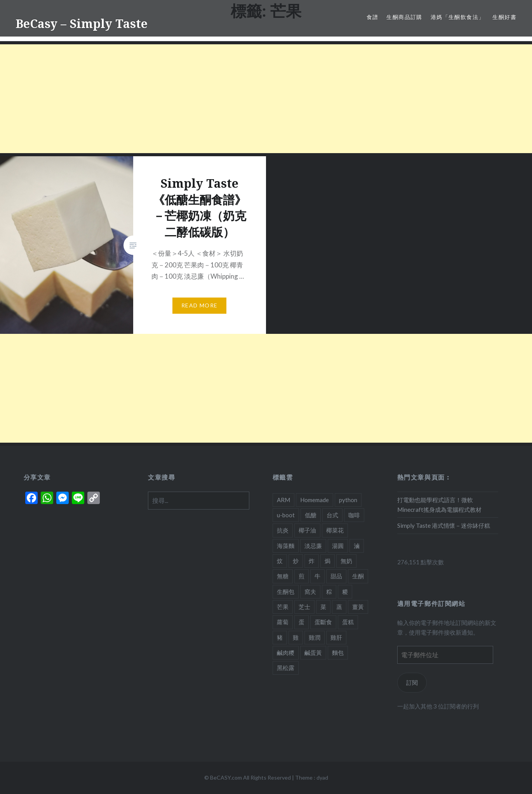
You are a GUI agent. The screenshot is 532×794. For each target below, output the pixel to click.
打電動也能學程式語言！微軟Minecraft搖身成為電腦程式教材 (439, 505)
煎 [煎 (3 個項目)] (302, 576)
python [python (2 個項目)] (348, 500)
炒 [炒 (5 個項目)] (296, 561)
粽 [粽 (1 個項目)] (329, 592)
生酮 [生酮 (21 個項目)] (358, 576)
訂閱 (412, 682)
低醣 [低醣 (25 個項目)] (311, 515)
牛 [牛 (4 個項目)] (317, 576)
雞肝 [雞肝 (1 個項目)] (336, 637)
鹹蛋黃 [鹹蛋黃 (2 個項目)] (313, 653)
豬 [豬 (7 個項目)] (280, 637)
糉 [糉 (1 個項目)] (345, 592)
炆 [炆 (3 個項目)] (280, 561)
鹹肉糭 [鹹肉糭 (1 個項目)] (286, 653)
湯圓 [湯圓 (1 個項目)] (338, 546)
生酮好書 (504, 17)
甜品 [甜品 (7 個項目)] (336, 576)
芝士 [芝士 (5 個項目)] (304, 607)
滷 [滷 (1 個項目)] (357, 546)
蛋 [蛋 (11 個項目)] (302, 622)
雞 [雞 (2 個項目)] (296, 637)
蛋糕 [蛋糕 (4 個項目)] (348, 622)
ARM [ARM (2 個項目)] (283, 500)
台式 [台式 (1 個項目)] (332, 515)
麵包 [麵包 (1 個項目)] (338, 653)
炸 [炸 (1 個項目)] (312, 561)
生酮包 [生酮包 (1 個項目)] (286, 592)
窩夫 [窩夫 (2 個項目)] (310, 592)
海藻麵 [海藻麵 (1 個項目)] (286, 546)
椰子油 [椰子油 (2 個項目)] (307, 530)
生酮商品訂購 (404, 17)
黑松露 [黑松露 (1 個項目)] (286, 668)
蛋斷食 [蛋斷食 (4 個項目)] (323, 622)
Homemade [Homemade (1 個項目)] (315, 500)
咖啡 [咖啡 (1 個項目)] (354, 515)
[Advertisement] (233, 99)
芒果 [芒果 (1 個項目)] (283, 607)
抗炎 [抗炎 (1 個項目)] (283, 530)
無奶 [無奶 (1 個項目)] (346, 561)
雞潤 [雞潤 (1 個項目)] (315, 637)
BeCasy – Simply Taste (82, 24)
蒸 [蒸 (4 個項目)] (339, 607)
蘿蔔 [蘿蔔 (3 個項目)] (283, 622)
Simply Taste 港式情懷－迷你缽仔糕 (444, 525)
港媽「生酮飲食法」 (458, 17)
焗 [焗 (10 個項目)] (328, 561)
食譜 (373, 17)
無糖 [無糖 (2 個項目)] (283, 576)
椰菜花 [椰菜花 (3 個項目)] (335, 530)
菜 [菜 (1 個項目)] (323, 607)
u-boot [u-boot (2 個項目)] (286, 515)
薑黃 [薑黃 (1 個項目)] (358, 607)
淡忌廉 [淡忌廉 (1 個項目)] (313, 546)
